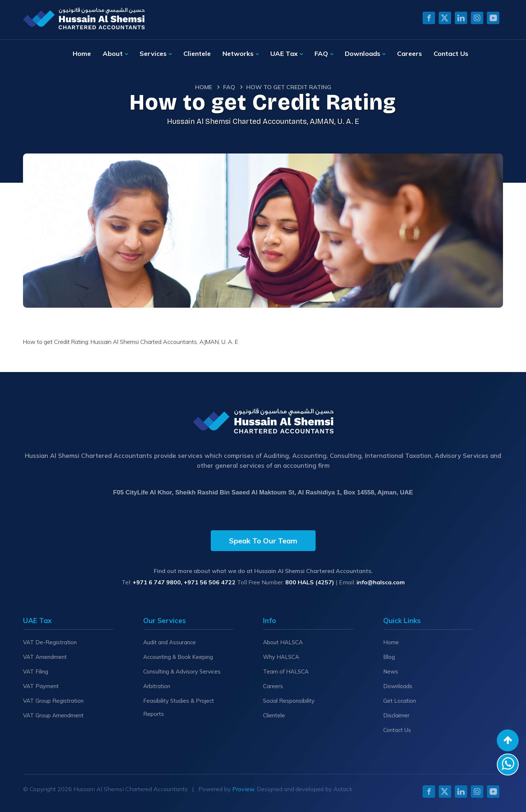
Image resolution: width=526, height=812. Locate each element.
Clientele (197, 54)
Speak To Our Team (263, 541)
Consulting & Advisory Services (182, 671)
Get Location (400, 701)
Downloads (363, 54)
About (113, 54)
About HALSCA (283, 642)
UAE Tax (284, 54)
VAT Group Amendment (53, 715)
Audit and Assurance (169, 642)
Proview (243, 789)
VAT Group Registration (53, 701)
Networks (238, 54)
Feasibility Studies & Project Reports (179, 707)
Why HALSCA (281, 657)
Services (153, 54)
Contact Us (451, 54)
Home (82, 54)
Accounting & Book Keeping (178, 657)
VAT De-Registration (50, 642)
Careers (409, 54)
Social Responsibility (289, 701)
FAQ (321, 54)
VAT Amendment (45, 657)
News (391, 671)
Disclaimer (396, 715)
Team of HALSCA (286, 671)
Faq (229, 87)
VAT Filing (36, 671)
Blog (389, 657)
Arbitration (157, 686)
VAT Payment (41, 686)
